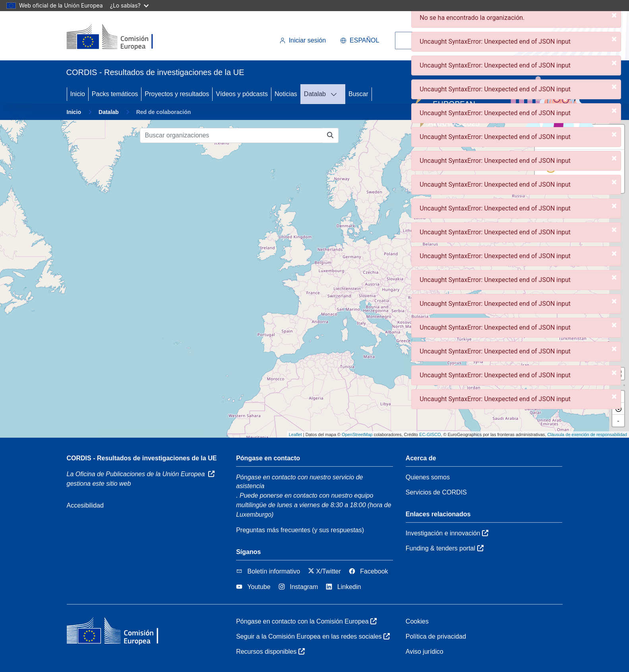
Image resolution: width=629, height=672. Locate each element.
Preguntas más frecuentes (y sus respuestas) (300, 530)
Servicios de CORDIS (436, 492)
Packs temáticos (115, 94)
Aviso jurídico (425, 652)
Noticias (286, 94)
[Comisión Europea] (121, 37)
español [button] (360, 40)
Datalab (315, 94)
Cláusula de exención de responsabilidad (587, 434)
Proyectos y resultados (177, 94)
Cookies (417, 621)
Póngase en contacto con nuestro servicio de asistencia (299, 482)
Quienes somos (428, 477)
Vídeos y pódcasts (242, 94)
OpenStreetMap (357, 434)
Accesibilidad (85, 505)
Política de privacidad (436, 636)
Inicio (78, 94)
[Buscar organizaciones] (231, 135)
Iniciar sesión (303, 40)
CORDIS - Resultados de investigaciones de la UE (142, 458)
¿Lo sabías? (129, 5)
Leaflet (295, 434)
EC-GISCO (430, 434)
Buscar (358, 94)
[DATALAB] (336, 94)
